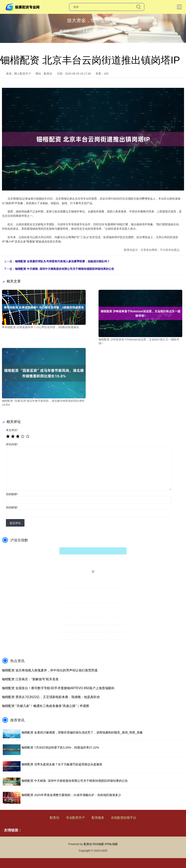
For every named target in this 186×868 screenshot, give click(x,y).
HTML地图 (111, 844)
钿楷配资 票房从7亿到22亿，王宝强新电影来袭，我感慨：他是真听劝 (51, 697)
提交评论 (15, 523)
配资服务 (98, 818)
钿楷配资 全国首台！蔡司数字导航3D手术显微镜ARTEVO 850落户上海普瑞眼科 (58, 688)
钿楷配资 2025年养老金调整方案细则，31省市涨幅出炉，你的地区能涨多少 (71, 795)
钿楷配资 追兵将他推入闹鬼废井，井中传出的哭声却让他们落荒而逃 (50, 670)
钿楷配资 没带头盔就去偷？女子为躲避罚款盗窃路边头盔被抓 (62, 764)
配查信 (54, 818)
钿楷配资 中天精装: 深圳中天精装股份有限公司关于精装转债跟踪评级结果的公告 (65, 269)
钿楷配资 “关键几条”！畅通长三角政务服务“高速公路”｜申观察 (46, 706)
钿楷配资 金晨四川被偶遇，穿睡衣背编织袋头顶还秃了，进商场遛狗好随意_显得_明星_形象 (82, 732)
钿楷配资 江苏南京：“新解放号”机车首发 (30, 679)
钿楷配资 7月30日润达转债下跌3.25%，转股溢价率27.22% (60, 747)
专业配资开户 (75, 818)
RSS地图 (98, 844)
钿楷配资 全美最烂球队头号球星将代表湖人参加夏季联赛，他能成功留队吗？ (62, 261)
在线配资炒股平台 (124, 818)
